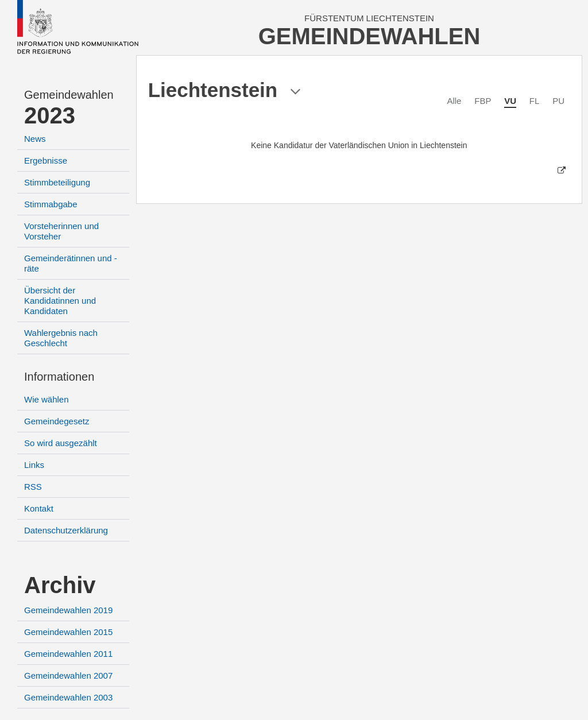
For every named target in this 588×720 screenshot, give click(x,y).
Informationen (59, 377)
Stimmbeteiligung (57, 182)
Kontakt (39, 508)
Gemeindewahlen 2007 (68, 676)
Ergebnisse (46, 160)
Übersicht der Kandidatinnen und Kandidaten (60, 301)
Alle (454, 101)
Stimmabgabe (51, 204)
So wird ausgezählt (61, 443)
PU (558, 101)
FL (535, 101)
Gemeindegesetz (57, 421)
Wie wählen (47, 399)
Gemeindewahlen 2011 (68, 654)
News (35, 139)
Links (34, 465)
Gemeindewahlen (69, 95)
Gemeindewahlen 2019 (68, 610)
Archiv (60, 585)
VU (510, 101)
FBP (483, 101)
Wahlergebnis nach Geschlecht (61, 338)
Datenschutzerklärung (66, 530)
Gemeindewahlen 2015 (68, 632)
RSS (33, 487)
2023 (50, 115)
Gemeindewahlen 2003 (68, 697)
